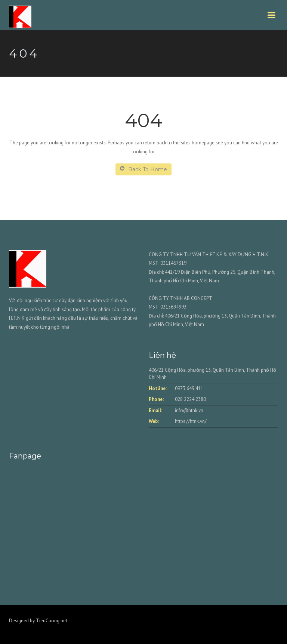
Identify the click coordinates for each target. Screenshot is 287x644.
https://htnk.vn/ (191, 421)
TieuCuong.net (52, 621)
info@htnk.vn (189, 410)
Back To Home (143, 169)
